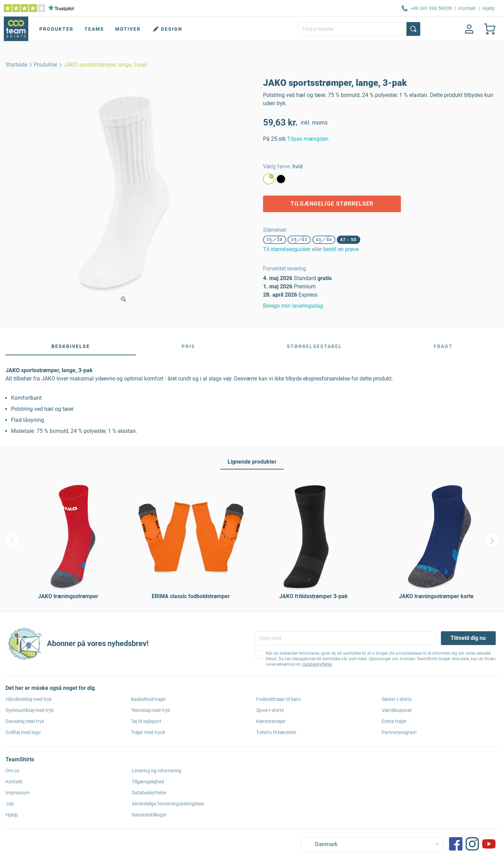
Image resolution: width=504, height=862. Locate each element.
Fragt (443, 346)
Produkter (56, 29)
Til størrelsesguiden (287, 249)
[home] (16, 65)
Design (167, 29)
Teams (94, 29)
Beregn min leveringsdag (293, 306)
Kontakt (467, 8)
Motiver (128, 29)
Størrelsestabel (314, 346)
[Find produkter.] (359, 29)
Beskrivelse (71, 346)
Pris (188, 346)
